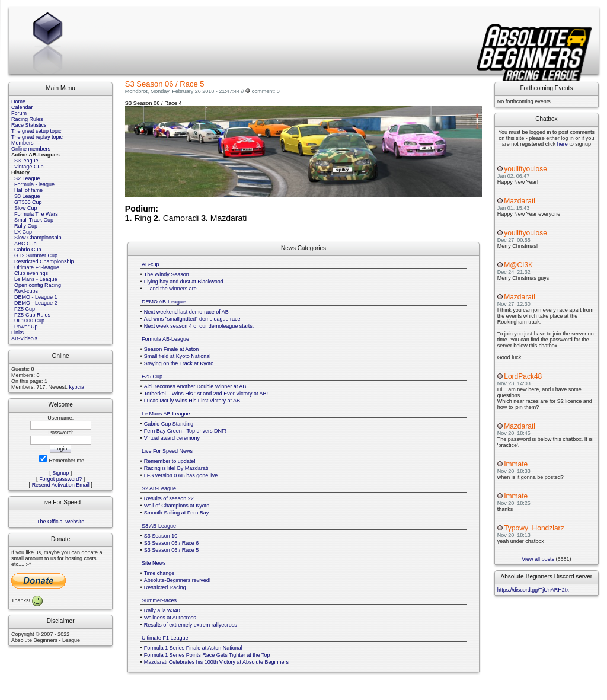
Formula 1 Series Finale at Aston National (193, 648)
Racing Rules (27, 119)
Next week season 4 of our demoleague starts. (199, 326)
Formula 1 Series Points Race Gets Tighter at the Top (207, 655)
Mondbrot (136, 91)
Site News (154, 563)
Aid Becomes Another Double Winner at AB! (196, 386)
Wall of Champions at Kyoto (177, 506)
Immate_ (518, 464)
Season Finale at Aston (172, 349)
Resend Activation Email (61, 485)
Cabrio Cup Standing (169, 424)
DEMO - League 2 (36, 303)
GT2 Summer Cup (36, 255)
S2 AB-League (159, 488)
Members (23, 143)
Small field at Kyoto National (178, 356)
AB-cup (151, 264)
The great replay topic (37, 137)
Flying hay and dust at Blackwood (184, 282)
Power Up (26, 327)
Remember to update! (170, 461)
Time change (159, 573)
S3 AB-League (159, 526)
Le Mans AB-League (166, 414)
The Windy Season (167, 274)
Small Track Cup (34, 220)
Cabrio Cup (28, 250)
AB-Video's (24, 338)
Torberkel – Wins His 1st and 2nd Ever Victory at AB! (206, 394)
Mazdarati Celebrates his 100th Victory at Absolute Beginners (216, 662)
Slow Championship (38, 238)
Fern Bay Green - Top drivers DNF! (185, 431)
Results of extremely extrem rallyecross (191, 625)
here (563, 144)
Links (17, 333)
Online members (31, 149)
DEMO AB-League (164, 302)
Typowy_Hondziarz (534, 528)
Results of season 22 (169, 498)
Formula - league (34, 184)
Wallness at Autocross (170, 618)
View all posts (538, 559)
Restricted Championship (44, 261)
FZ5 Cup (25, 309)
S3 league (26, 161)
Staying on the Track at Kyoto (179, 363)
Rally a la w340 (162, 610)
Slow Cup (26, 208)
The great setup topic (36, 131)
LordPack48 (523, 376)
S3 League (27, 196)
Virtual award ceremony (172, 438)
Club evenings (31, 273)
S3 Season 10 (161, 536)
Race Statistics (29, 125)
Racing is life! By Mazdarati (176, 468)
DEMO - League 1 (36, 297)
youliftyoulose (525, 169)
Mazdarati (520, 201)
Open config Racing (38, 285)
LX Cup (23, 232)
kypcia (77, 387)
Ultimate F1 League (165, 638)
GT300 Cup (28, 202)
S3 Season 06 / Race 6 (172, 543)
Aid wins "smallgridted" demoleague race (192, 319)
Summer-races (159, 600)
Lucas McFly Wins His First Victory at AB (192, 401)
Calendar (22, 107)
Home (18, 101)
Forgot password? (60, 479)
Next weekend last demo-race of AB (186, 312)
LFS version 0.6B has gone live (181, 475)
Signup (60, 473)
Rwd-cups (26, 291)
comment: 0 (266, 91)
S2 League (27, 178)
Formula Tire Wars (36, 214)
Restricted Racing (165, 587)
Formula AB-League (165, 339)
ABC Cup (25, 244)
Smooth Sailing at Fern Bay (177, 513)
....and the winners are (170, 289)
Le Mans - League (36, 279)
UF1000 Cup (29, 321)
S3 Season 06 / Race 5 (172, 550)
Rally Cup (26, 226)
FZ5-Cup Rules (32, 315)
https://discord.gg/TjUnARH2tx (533, 590)
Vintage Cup (29, 167)
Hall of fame (28, 190)
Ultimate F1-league (37, 267)
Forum (19, 113)
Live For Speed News (167, 451)
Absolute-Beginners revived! (178, 580)
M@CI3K (518, 265)
